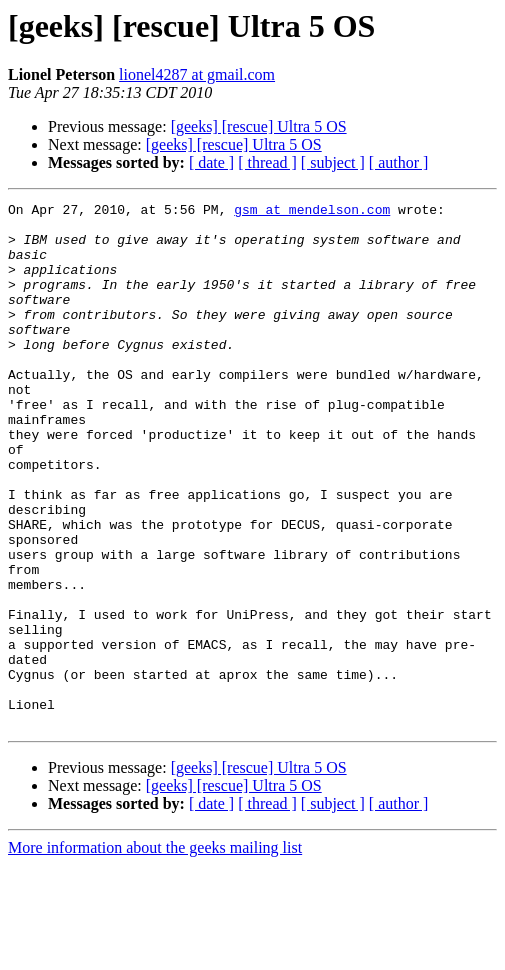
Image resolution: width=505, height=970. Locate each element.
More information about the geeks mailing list (155, 952)
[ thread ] (267, 162)
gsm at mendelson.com (312, 212)
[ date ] (211, 162)
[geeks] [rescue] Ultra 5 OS (259, 126)
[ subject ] (333, 162)
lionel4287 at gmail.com (197, 74)
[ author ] (399, 162)
